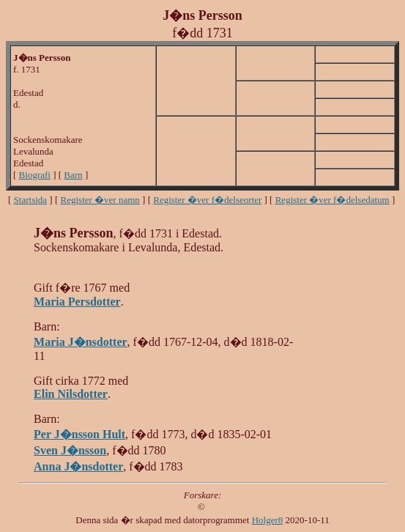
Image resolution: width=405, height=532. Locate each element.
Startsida (31, 200)
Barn (73, 175)
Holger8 (268, 520)
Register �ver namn (100, 200)
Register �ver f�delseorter (207, 200)
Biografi (35, 175)
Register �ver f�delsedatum (332, 200)
